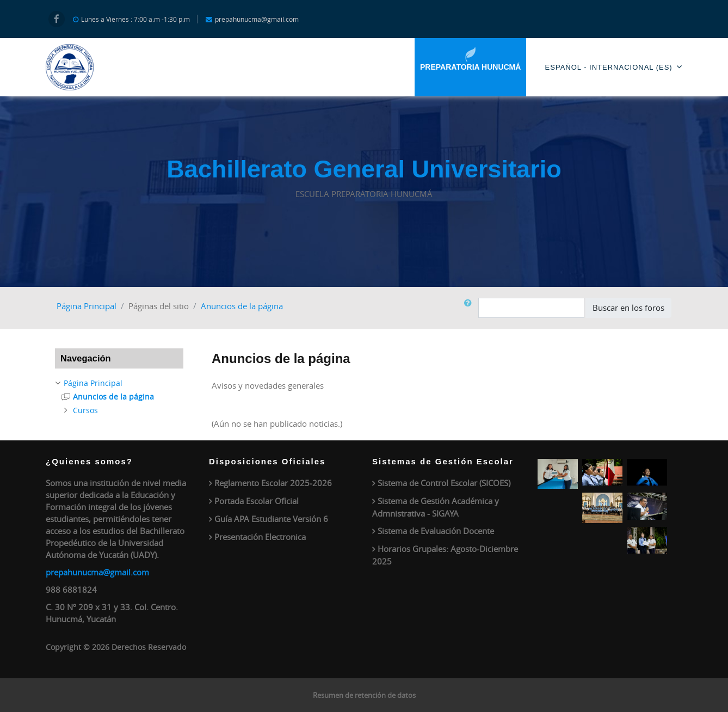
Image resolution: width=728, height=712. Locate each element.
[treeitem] (119, 383)
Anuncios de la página (242, 306)
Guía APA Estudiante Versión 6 (271, 519)
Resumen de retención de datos (364, 695)
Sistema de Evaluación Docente (436, 531)
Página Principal (87, 306)
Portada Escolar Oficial (257, 501)
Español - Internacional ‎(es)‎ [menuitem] (614, 67)
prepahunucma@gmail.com (97, 572)
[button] (470, 308)
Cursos (85, 410)
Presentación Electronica (260, 537)
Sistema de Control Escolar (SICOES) (444, 483)
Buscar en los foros (628, 308)
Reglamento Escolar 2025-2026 (273, 483)
